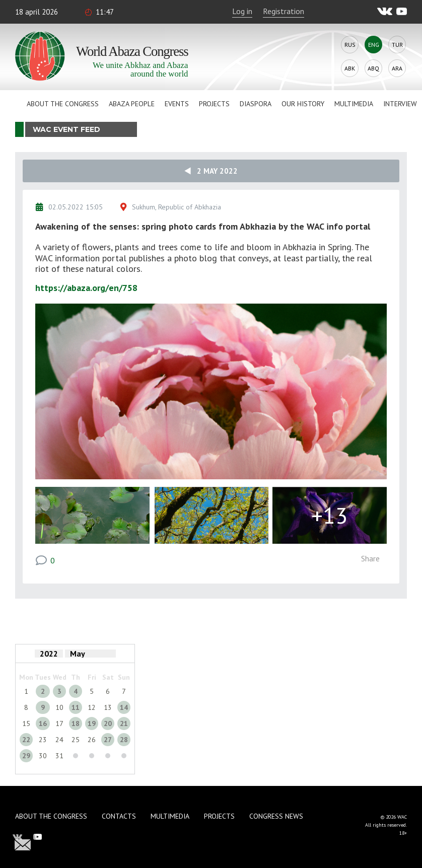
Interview (400, 104)
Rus (350, 45)
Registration (284, 11)
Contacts (119, 816)
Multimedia (354, 104)
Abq (373, 68)
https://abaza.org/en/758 (86, 288)
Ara (397, 68)
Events (177, 104)
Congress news (276, 816)
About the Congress (63, 104)
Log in (242, 11)
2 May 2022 (211, 171)
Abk (350, 68)
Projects (214, 104)
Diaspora (256, 104)
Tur (397, 45)
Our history (303, 104)
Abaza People (132, 104)
